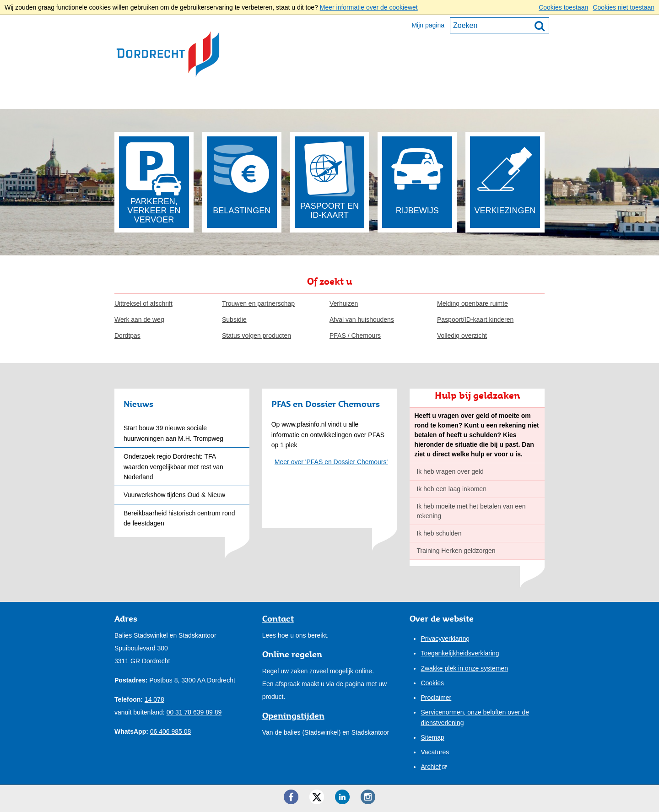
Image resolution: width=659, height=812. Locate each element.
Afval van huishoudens (362, 319)
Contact (386, 96)
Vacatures (435, 752)
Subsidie (234, 319)
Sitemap (432, 737)
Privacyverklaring (445, 639)
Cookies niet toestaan (624, 7)
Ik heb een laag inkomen (451, 489)
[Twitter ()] (317, 797)
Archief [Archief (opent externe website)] (431, 767)
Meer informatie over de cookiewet (369, 7)
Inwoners (142, 96)
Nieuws (138, 404)
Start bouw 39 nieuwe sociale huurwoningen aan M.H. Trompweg (173, 433)
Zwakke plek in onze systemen (464, 668)
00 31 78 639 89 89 (194, 712)
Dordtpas (127, 336)
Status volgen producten (257, 336)
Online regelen (292, 654)
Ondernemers (210, 96)
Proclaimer (436, 698)
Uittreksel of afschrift (143, 303)
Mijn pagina (428, 25)
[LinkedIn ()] (342, 797)
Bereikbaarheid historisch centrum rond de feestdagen (179, 518)
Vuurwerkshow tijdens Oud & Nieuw (174, 495)
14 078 (154, 699)
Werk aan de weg (139, 319)
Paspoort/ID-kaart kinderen (475, 319)
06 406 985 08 (171, 731)
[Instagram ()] (368, 797)
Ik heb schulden (439, 533)
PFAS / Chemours (355, 336)
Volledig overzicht (462, 336)
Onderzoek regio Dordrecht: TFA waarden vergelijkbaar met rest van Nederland (173, 467)
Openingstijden (293, 715)
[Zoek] (540, 26)
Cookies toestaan (563, 7)
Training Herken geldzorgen (456, 551)
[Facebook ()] (291, 797)
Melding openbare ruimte (473, 303)
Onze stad (330, 96)
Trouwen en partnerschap (258, 303)
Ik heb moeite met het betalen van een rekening (471, 511)
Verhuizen (344, 303)
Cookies (432, 683)
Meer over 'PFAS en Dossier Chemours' (331, 462)
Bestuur (274, 96)
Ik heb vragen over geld (450, 471)
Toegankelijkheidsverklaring (460, 653)
